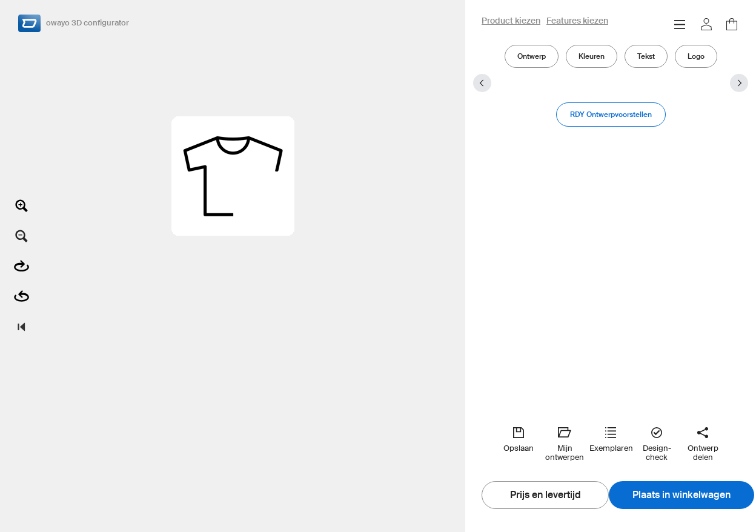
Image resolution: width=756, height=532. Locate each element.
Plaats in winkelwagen (681, 495)
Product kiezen (511, 21)
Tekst (646, 56)
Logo (696, 56)
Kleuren (592, 56)
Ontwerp (532, 56)
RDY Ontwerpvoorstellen (611, 114)
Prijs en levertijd (545, 495)
